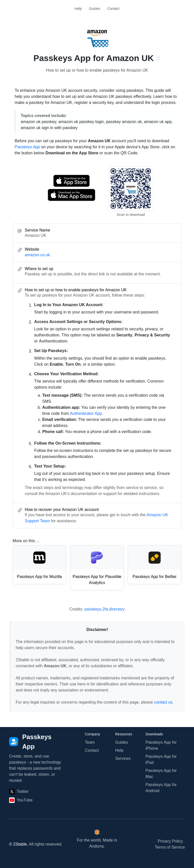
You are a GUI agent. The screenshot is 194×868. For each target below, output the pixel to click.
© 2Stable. (19, 844)
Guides (94, 9)
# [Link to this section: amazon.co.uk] (158, 58)
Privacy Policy (170, 841)
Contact (113, 9)
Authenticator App (86, 413)
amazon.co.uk (37, 255)
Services (123, 758)
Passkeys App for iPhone (161, 745)
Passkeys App (27, 147)
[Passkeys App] (36, 742)
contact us (163, 702)
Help (78, 9)
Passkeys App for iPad (161, 759)
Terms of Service (170, 847)
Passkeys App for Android (161, 788)
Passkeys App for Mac (161, 774)
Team (90, 742)
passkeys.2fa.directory (104, 609)
